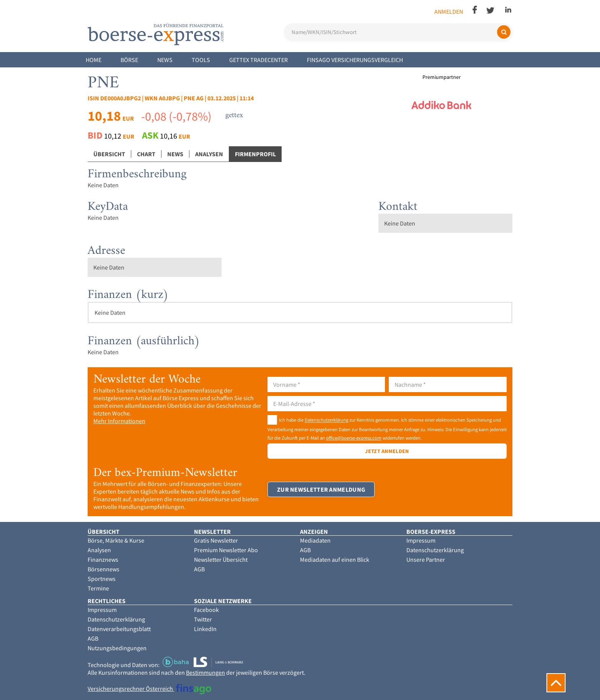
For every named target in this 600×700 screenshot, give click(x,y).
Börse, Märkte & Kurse (116, 540)
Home (94, 60)
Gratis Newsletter (216, 540)
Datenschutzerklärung (326, 420)
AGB (199, 569)
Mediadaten (315, 540)
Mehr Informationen (119, 421)
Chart (146, 154)
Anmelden (449, 11)
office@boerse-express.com (354, 438)
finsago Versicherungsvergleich (355, 60)
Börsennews (104, 569)
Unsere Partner (426, 559)
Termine (98, 588)
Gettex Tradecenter (258, 60)
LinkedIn (205, 629)
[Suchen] (504, 32)
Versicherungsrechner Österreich (149, 689)
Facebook (206, 610)
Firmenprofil (255, 154)
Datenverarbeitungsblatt (119, 629)
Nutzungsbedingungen (117, 648)
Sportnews (102, 579)
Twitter (203, 619)
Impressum (421, 540)
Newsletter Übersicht (221, 559)
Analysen (209, 154)
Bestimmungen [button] (205, 672)
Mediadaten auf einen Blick (335, 559)
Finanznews (103, 559)
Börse (129, 60)
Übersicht (109, 154)
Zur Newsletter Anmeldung (321, 489)
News (165, 60)
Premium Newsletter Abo (226, 550)
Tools (201, 60)
